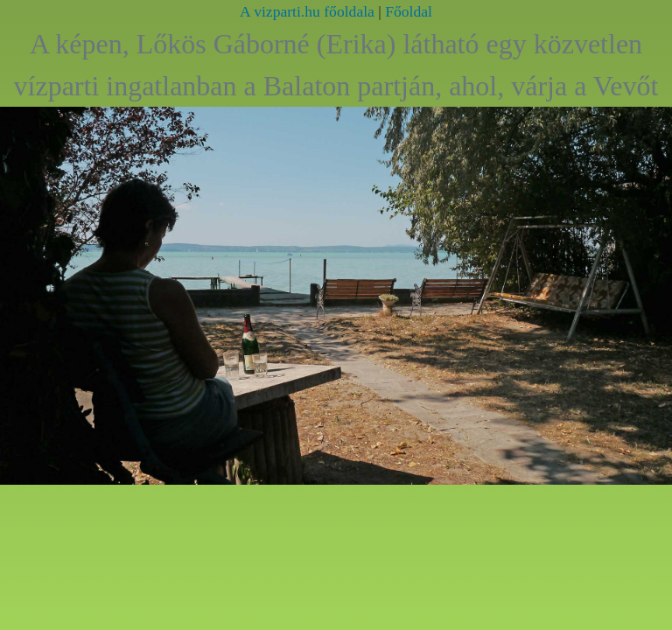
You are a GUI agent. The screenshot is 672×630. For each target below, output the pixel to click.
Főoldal (409, 11)
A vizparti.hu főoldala (307, 11)
